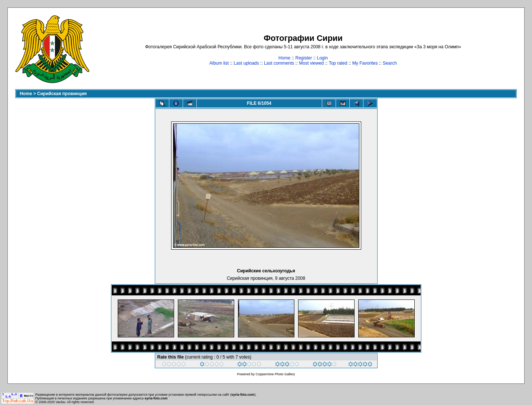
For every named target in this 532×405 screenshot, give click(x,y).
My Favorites (365, 63)
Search (390, 63)
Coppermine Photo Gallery (275, 374)
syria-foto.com (243, 395)
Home (284, 58)
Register (303, 58)
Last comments (279, 63)
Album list (219, 63)
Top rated (338, 63)
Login (322, 58)
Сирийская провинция (62, 94)
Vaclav (61, 402)
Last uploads (246, 63)
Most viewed (312, 63)
